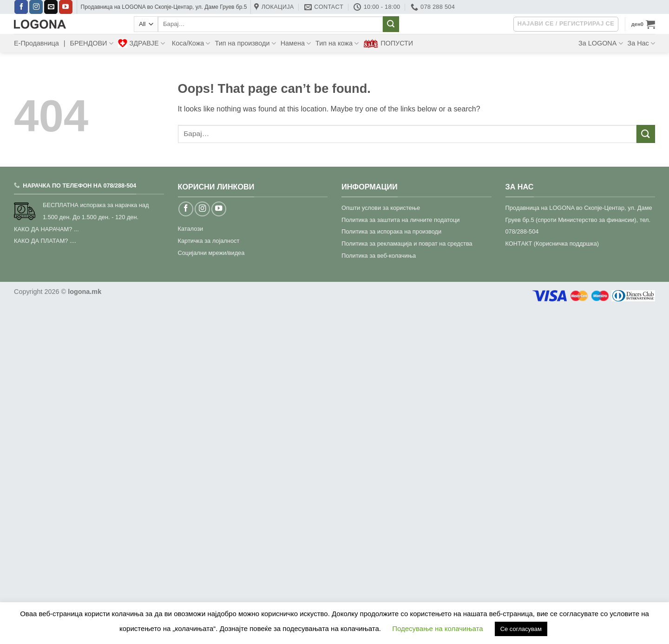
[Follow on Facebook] (21, 7)
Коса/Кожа (191, 43)
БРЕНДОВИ (91, 43)
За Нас (641, 43)
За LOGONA (600, 43)
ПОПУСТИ (388, 44)
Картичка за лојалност (209, 241)
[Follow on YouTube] (66, 7)
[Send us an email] (51, 7)
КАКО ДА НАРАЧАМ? (43, 229)
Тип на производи (245, 43)
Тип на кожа (337, 43)
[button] (643, 24)
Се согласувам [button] (521, 629)
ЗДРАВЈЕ (141, 43)
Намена (296, 43)
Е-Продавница (36, 43)
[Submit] (391, 24)
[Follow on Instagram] (36, 7)
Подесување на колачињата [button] (437, 628)
